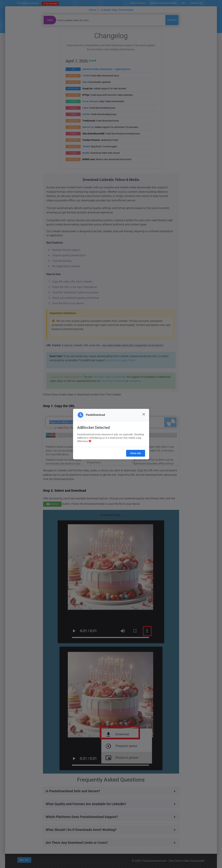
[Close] (144, 414)
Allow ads (136, 453)
